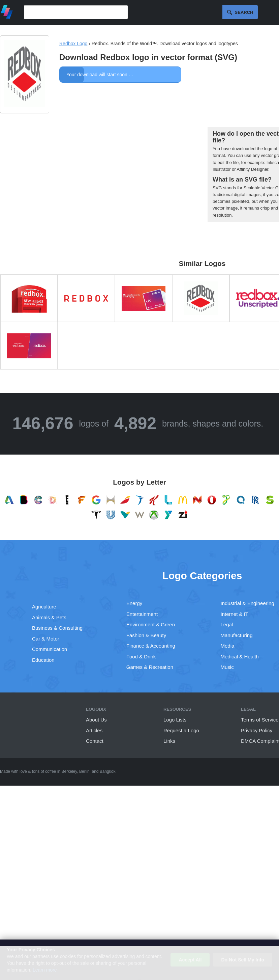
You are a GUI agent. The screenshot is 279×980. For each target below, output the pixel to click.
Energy (134, 603)
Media (228, 646)
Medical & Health (240, 657)
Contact (95, 741)
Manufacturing (237, 635)
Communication (50, 649)
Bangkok (108, 771)
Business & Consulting (57, 628)
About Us (96, 720)
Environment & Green (151, 624)
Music (227, 667)
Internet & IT (235, 614)
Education (43, 660)
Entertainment (142, 614)
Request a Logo (181, 730)
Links (169, 741)
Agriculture (44, 607)
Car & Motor (46, 639)
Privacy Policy (257, 730)
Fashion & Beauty (146, 635)
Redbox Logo (73, 44)
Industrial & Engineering (247, 603)
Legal (227, 624)
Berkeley (69, 771)
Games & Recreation (150, 667)
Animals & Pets (49, 617)
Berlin (84, 771)
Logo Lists (175, 720)
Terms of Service (260, 720)
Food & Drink (141, 657)
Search (244, 12)
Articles (94, 730)
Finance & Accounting (151, 646)
